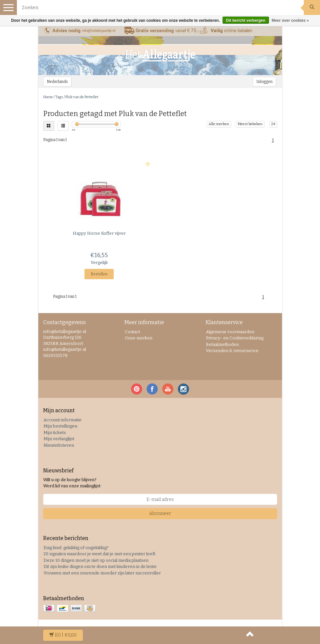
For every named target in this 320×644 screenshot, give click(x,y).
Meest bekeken (250, 124)
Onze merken (139, 338)
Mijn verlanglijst (59, 439)
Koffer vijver (99, 233)
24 (273, 124)
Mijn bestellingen (60, 426)
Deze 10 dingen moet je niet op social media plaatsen (96, 560)
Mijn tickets (55, 433)
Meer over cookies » (290, 20)
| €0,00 (63, 635)
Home (48, 97)
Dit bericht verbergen (246, 20)
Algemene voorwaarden (230, 332)
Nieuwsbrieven (59, 445)
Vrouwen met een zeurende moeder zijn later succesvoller (102, 573)
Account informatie (63, 420)
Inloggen (264, 82)
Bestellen (99, 274)
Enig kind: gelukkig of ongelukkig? (76, 548)
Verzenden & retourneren (232, 351)
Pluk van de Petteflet (82, 97)
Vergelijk (99, 263)
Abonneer (160, 513)
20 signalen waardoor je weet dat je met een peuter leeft (99, 554)
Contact (132, 332)
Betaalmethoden (222, 344)
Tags (59, 97)
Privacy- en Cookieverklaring (235, 338)
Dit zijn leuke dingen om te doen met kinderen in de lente (100, 566)
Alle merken (219, 124)
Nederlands (57, 82)
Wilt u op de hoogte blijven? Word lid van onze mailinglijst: (72, 483)
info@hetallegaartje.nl (65, 349)
